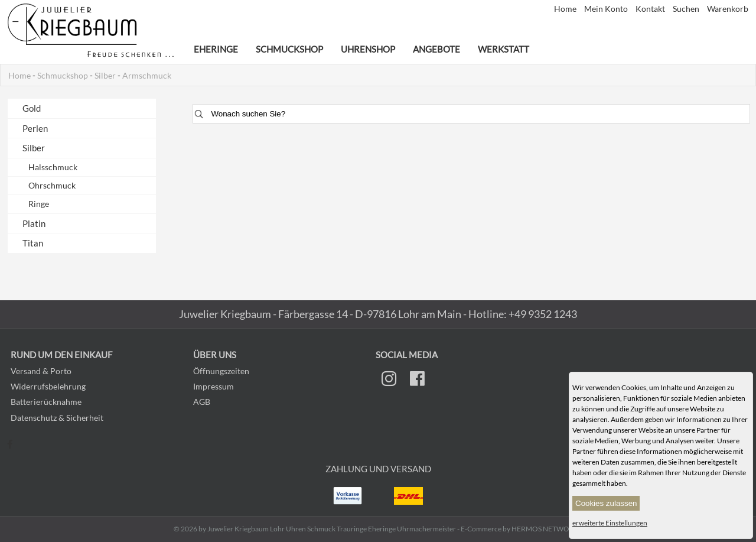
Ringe (39, 204)
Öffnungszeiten (221, 371)
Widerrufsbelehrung (48, 386)
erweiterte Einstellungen (610, 523)
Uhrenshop (368, 49)
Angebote (436, 49)
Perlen (35, 128)
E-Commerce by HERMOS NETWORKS (522, 529)
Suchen (687, 9)
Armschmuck (147, 76)
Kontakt (651, 9)
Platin (34, 223)
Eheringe (216, 49)
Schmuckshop (289, 49)
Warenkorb (728, 9)
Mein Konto (607, 9)
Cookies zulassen (606, 503)
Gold (32, 108)
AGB (202, 402)
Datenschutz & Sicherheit (57, 418)
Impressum (214, 386)
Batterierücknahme (46, 402)
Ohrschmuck (52, 186)
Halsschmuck (53, 167)
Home (566, 9)
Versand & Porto (41, 371)
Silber (105, 76)
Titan (33, 243)
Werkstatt (504, 49)
